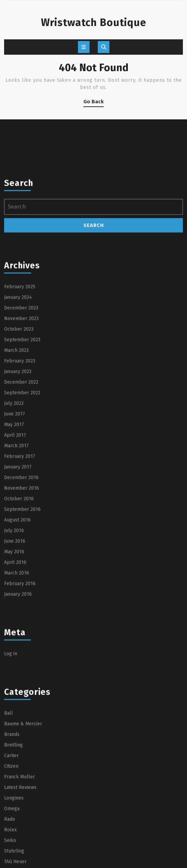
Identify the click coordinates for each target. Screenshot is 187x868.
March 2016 (17, 642)
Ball (9, 782)
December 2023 (21, 377)
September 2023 (22, 409)
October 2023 (19, 398)
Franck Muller (19, 846)
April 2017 (15, 504)
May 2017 (14, 494)
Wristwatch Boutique (94, 23)
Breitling (14, 814)
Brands (12, 804)
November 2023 (21, 388)
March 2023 (16, 419)
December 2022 (21, 451)
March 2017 (16, 515)
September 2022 (22, 462)
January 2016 (18, 663)
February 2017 (20, 525)
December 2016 (21, 547)
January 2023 (18, 441)
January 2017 (18, 536)
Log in (11, 723)
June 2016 (15, 610)
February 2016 (20, 653)
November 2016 (22, 557)
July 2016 (14, 600)
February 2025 (20, 356)
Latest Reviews (20, 857)
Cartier (11, 825)
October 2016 (19, 568)
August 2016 (17, 589)
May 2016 (14, 621)
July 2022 (14, 472)
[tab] (84, 47)
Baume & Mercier (23, 793)
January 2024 (18, 366)
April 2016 (15, 632)
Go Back (93, 103)
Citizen (11, 835)
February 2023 (20, 430)
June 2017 (15, 483)
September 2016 (22, 578)
